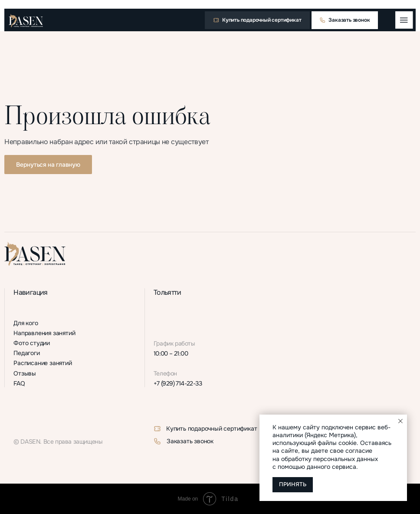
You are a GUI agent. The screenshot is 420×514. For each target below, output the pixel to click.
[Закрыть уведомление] (400, 421)
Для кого (26, 323)
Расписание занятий (43, 363)
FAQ (19, 384)
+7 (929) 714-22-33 (178, 384)
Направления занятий (44, 333)
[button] (257, 20)
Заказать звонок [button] (190, 441)
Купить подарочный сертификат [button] (212, 429)
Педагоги (26, 353)
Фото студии (32, 343)
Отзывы (25, 374)
